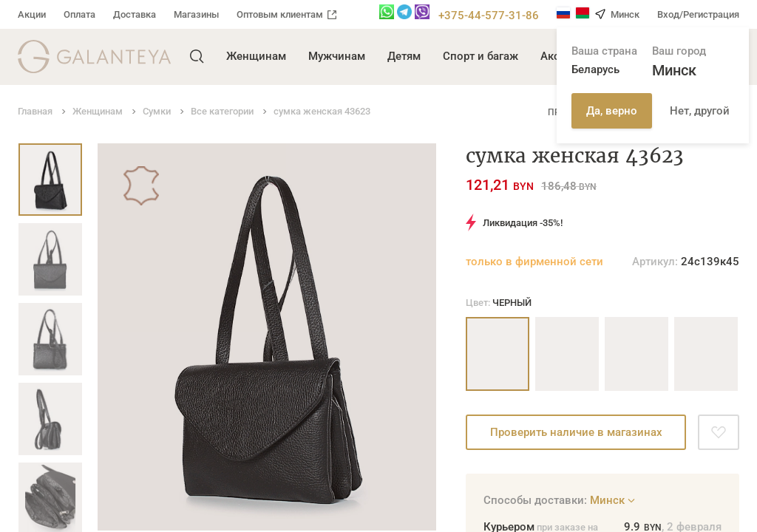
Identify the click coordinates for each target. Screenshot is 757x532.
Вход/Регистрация (698, 14)
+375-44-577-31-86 (489, 16)
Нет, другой (700, 111)
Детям (404, 56)
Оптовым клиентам (286, 14)
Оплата (79, 14)
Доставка (135, 14)
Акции (32, 14)
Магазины (196, 14)
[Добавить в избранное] (719, 432)
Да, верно (612, 111)
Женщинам (256, 56)
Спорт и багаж (481, 56)
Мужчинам (337, 56)
